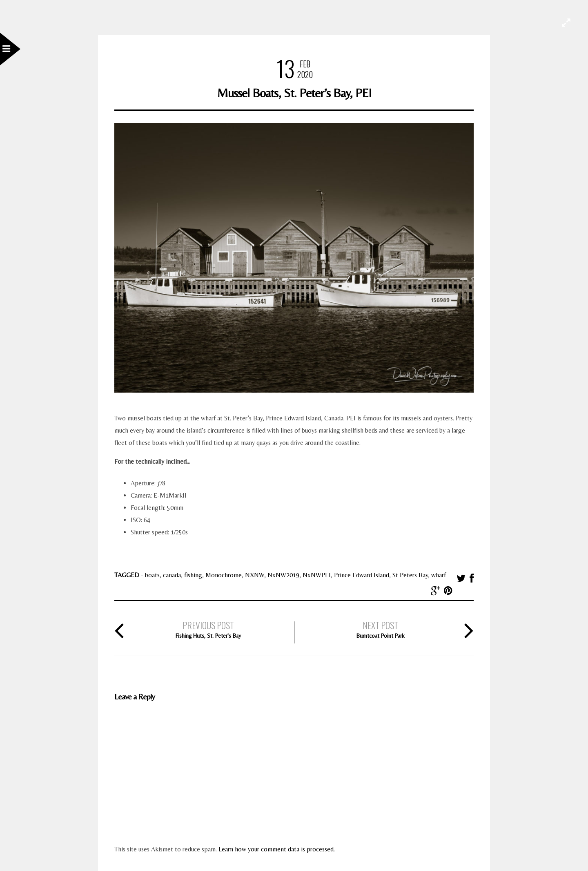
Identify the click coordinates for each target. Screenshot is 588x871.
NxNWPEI (317, 575)
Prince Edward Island (362, 575)
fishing (193, 575)
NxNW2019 (283, 575)
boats (152, 575)
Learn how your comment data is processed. (277, 849)
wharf (439, 575)
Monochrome (224, 575)
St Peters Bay (410, 575)
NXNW (255, 575)
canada (172, 575)
